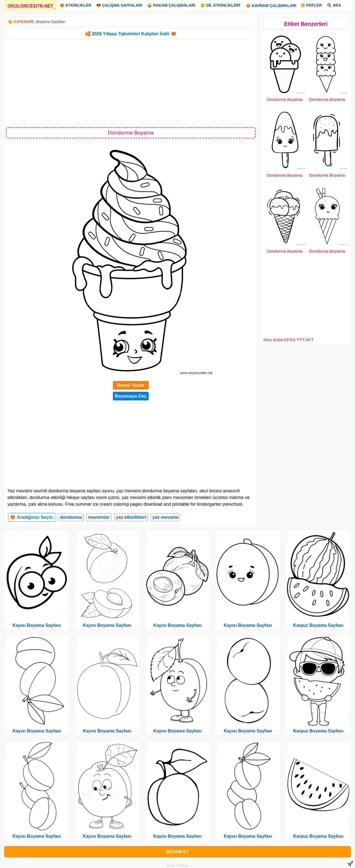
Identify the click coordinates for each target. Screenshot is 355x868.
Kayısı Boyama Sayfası (37, 625)
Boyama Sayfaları (51, 22)
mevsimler (99, 517)
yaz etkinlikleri (131, 517)
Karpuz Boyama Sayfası (318, 625)
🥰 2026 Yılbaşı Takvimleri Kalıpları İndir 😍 (131, 34)
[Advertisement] (131, 83)
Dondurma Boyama (284, 99)
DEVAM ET (177, 852)
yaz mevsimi (165, 517)
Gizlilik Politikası (178, 865)
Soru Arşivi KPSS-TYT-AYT (288, 340)
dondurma (71, 517)
